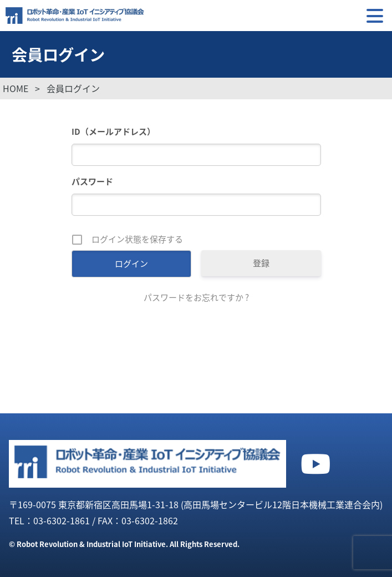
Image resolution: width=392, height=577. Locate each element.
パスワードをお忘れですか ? (196, 297)
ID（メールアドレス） (113, 131)
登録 (261, 263)
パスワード (92, 181)
